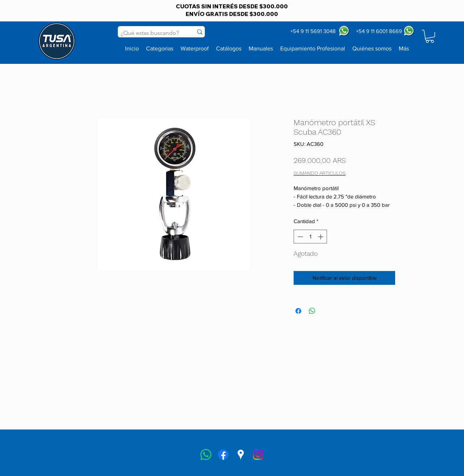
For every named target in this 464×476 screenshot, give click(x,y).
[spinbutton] (310, 237)
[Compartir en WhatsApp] (312, 311)
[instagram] (258, 455)
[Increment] (321, 237)
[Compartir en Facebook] (298, 311)
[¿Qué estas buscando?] (150, 33)
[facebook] (223, 455)
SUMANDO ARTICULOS (320, 173)
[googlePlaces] (241, 455)
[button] (430, 36)
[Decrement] (300, 237)
